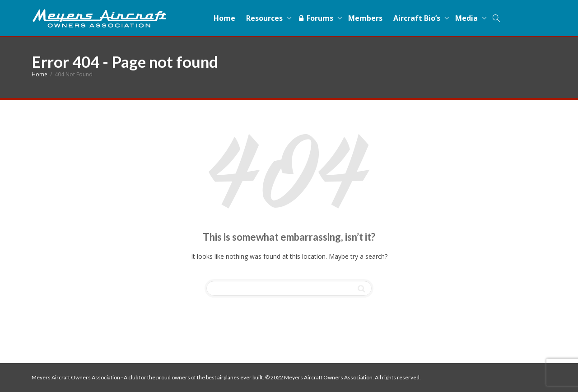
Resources (265, 18)
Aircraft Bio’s (418, 18)
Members (365, 18)
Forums (316, 18)
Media (467, 18)
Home (224, 18)
